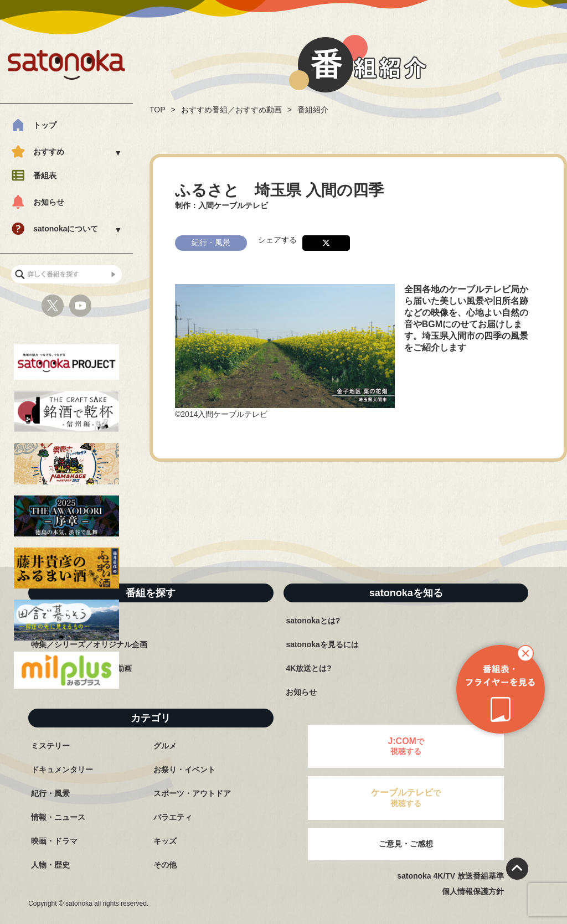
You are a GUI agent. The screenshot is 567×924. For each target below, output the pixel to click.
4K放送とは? (308, 668)
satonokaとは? (313, 621)
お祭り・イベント (184, 770)
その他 (165, 865)
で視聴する (406, 746)
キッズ (165, 841)
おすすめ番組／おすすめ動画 (231, 110)
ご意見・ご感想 (406, 844)
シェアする (277, 240)
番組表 (45, 175)
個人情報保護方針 (473, 891)
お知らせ (49, 202)
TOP (158, 110)
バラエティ (173, 817)
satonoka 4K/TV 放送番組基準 (450, 876)
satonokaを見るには (322, 644)
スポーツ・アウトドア (192, 793)
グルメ (165, 746)
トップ (45, 125)
